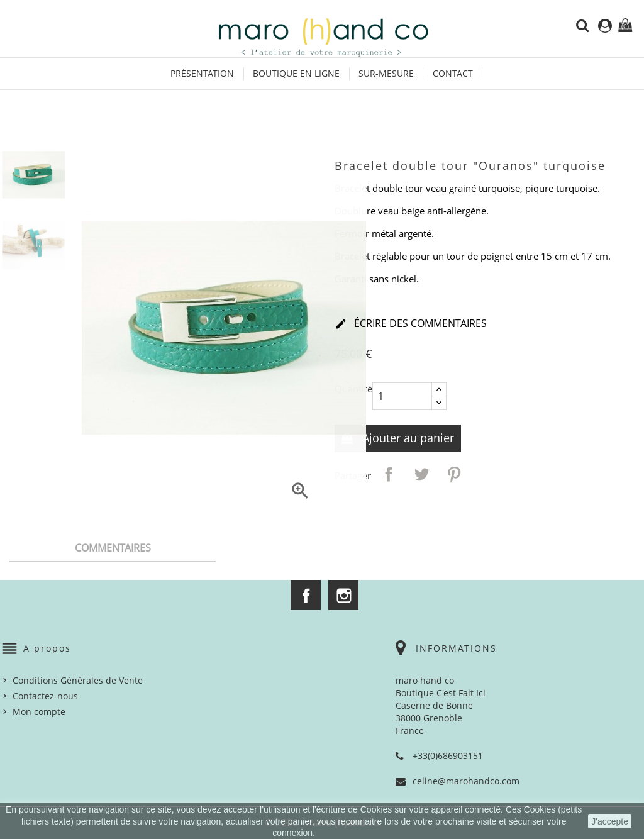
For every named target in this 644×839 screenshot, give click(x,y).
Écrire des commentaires (411, 325)
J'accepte (610, 821)
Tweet (421, 474)
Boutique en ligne (296, 73)
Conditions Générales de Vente (78, 680)
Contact (453, 73)
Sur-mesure (386, 73)
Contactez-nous (45, 696)
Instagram (343, 595)
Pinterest (454, 474)
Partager (389, 474)
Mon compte (39, 712)
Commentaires (113, 548)
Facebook (306, 595)
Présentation (202, 73)
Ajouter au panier (407, 438)
